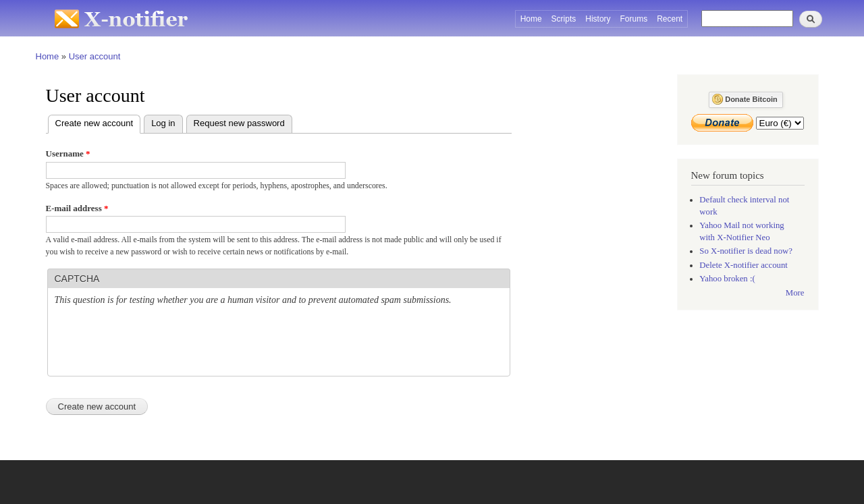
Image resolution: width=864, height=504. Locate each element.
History (598, 19)
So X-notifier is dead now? (746, 251)
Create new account (98, 122)
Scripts (564, 19)
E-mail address (77, 208)
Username (68, 153)
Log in (163, 123)
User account (95, 56)
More (795, 293)
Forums (634, 19)
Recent (670, 19)
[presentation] (157, 343)
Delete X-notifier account (744, 265)
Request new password (239, 123)
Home (531, 19)
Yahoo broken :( (727, 279)
